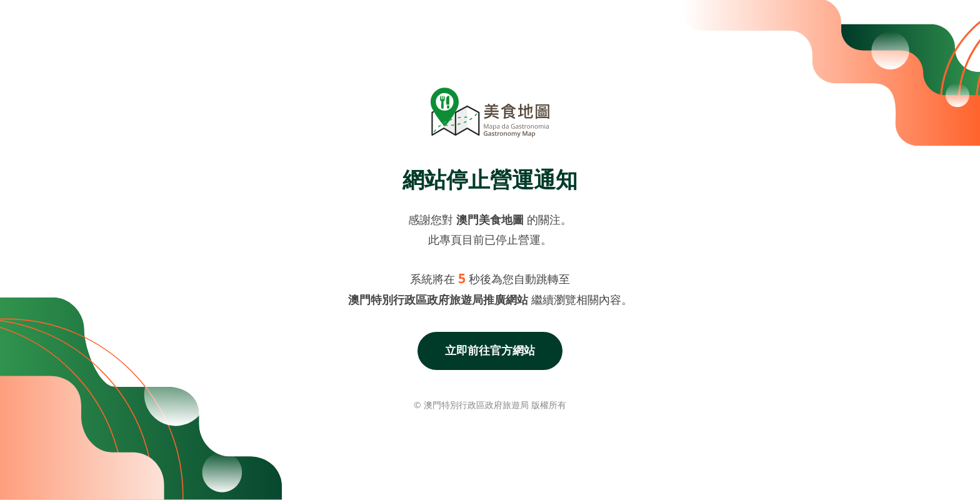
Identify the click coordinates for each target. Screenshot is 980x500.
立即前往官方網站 (490, 350)
